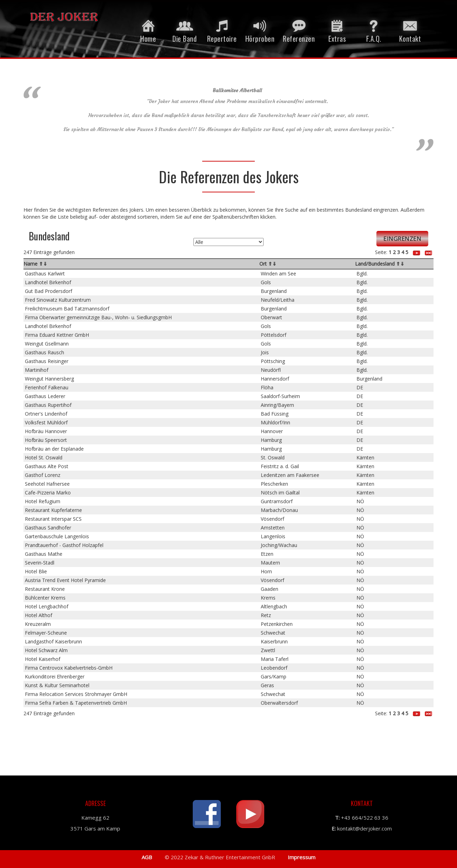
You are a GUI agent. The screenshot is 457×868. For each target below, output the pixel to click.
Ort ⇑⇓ (268, 264)
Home (148, 30)
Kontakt (410, 30)
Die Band (185, 30)
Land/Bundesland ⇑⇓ (380, 264)
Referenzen (299, 30)
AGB (147, 857)
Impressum (301, 857)
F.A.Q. (374, 30)
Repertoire (222, 30)
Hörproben (260, 30)
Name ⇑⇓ (35, 264)
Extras (337, 30)
